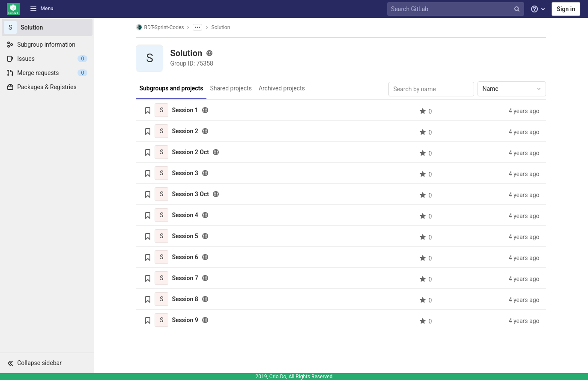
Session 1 (185, 110)
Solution (221, 27)
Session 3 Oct (191, 194)
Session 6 (185, 257)
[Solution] (47, 27)
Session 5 (185, 236)
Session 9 (185, 320)
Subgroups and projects (172, 88)
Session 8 (185, 299)
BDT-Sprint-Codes (160, 27)
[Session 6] (162, 257)
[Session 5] (162, 236)
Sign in (566, 9)
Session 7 (185, 278)
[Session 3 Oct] (162, 194)
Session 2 (185, 131)
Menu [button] (42, 9)
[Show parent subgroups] (197, 27)
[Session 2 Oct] (162, 152)
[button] (47, 363)
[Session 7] (162, 278)
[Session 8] (162, 299)
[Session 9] (162, 320)
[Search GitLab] (457, 9)
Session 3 (185, 173)
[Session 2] (162, 131)
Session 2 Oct (191, 152)
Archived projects (282, 88)
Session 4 (185, 215)
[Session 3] (162, 173)
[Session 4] (162, 215)
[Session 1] (162, 110)
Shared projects (231, 88)
